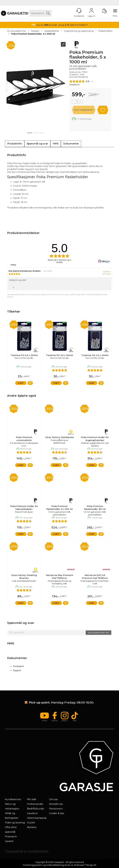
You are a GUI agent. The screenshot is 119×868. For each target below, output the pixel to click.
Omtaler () (74, 85)
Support (17, 670)
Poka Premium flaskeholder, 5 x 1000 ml (33, 34)
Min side (32, 799)
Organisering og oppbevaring (79, 31)
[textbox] (47, 633)
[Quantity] (77, 102)
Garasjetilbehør (52, 31)
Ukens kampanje (37, 818)
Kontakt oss (56, 804)
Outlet (31, 823)
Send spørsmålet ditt (98, 633)
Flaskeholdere (105, 31)
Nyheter (32, 827)
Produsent (18, 666)
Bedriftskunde (35, 809)
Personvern (56, 809)
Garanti (9, 841)
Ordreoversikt (35, 804)
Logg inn (91, 11)
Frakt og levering (15, 823)
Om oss (53, 799)
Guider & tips (57, 813)
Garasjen (35, 31)
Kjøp (84, 110)
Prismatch (11, 837)
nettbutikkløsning (55, 865)
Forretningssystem (33, 865)
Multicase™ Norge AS (85, 865)
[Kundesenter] (79, 11)
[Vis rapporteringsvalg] (108, 287)
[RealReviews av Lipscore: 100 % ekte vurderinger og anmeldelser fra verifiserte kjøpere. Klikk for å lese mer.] (104, 261)
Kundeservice (13, 799)
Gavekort (32, 813)
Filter (13, 265)
